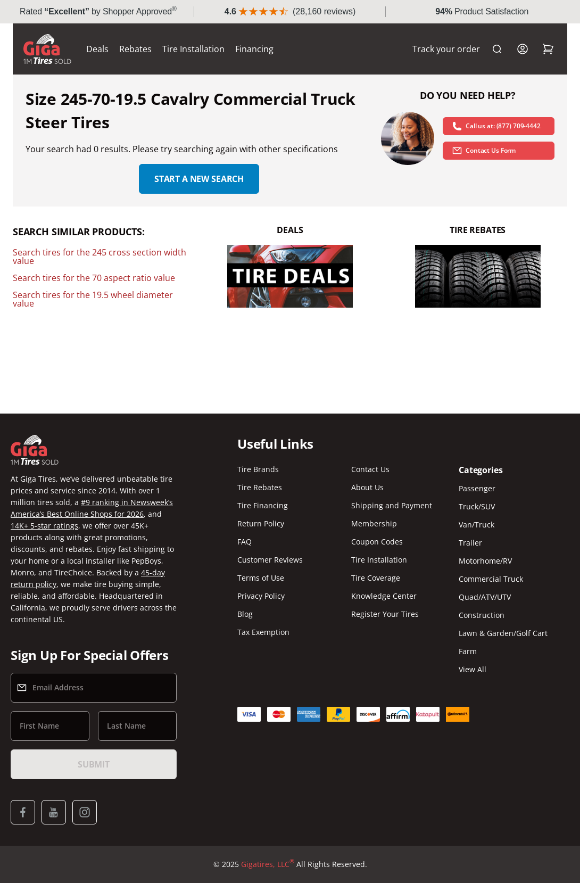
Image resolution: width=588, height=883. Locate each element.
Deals (97, 49)
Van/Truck (477, 525)
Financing (254, 49)
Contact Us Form (484, 151)
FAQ (245, 542)
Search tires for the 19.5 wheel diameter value (93, 299)
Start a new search (199, 179)
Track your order (446, 49)
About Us (367, 487)
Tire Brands (258, 469)
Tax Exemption (263, 632)
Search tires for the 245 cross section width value (100, 257)
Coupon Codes (377, 542)
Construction (482, 615)
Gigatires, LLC (268, 864)
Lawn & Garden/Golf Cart (503, 633)
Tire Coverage (376, 578)
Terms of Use (261, 578)
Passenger (477, 488)
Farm (468, 651)
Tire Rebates (260, 487)
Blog (245, 614)
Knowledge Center (384, 596)
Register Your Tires (385, 614)
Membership (374, 523)
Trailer (470, 543)
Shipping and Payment (392, 505)
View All (473, 669)
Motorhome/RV (485, 561)
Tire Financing (263, 505)
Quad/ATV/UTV (485, 597)
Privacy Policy (261, 596)
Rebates (135, 49)
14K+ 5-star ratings (44, 526)
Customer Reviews (270, 560)
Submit (94, 764)
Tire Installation (193, 49)
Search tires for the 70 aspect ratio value (94, 278)
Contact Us (370, 469)
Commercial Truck (491, 579)
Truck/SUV (477, 506)
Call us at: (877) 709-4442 (496, 126)
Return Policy (261, 523)
